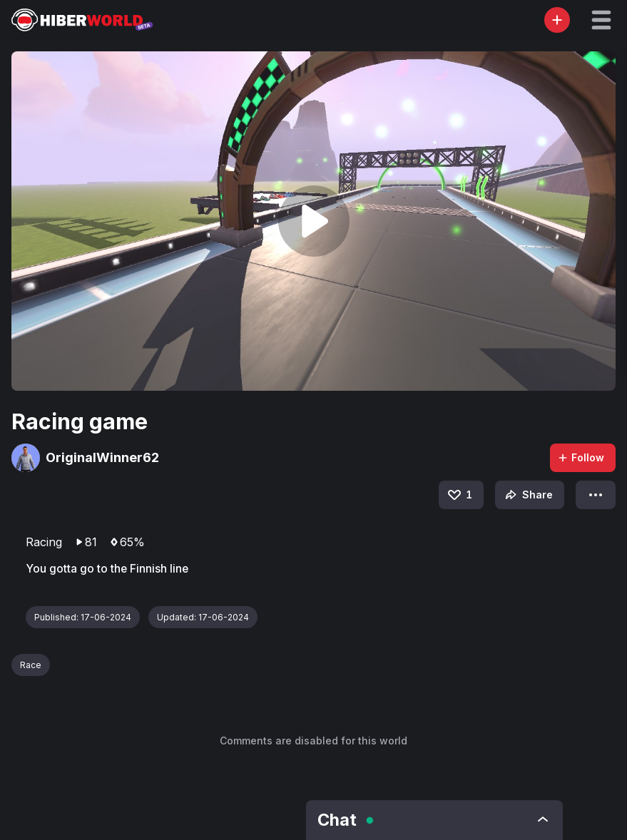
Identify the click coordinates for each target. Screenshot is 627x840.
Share (527, 495)
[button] (601, 20)
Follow (581, 457)
